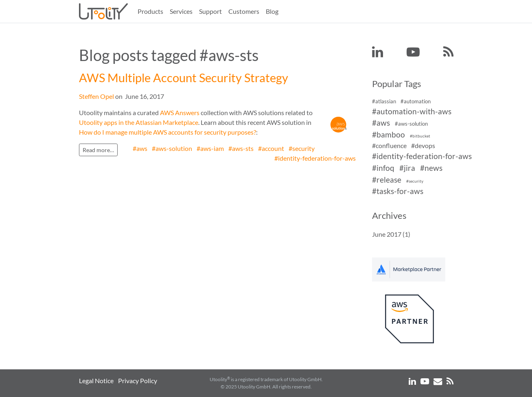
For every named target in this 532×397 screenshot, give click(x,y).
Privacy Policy (138, 381)
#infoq (383, 168)
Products (150, 11)
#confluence (389, 145)
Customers (244, 11)
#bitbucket (420, 136)
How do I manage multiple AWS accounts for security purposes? (167, 132)
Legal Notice (96, 381)
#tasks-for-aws (398, 191)
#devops (423, 145)
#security (302, 148)
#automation (416, 101)
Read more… (98, 150)
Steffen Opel (96, 96)
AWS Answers (180, 112)
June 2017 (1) (391, 234)
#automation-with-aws (412, 111)
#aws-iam (210, 148)
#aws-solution (172, 148)
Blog (272, 11)
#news (431, 168)
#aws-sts (241, 148)
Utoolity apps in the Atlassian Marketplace (139, 122)
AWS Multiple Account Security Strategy (184, 78)
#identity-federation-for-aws (315, 158)
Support (210, 11)
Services (181, 11)
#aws (140, 148)
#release (387, 180)
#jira (407, 168)
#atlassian (384, 101)
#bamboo (389, 134)
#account (271, 148)
